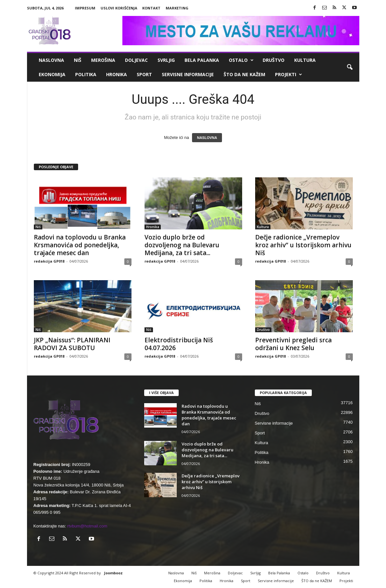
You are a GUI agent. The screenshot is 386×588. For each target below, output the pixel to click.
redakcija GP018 (49, 261)
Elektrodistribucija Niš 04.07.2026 (179, 344)
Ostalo (241, 60)
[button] (350, 67)
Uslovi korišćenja (119, 8)
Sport (144, 74)
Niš (78, 60)
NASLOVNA (207, 138)
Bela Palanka (202, 60)
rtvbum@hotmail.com (87, 526)
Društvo (274, 60)
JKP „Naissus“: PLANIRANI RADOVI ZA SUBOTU (72, 344)
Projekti (289, 75)
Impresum (85, 8)
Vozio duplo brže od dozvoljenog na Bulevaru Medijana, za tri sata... (182, 245)
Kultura (305, 60)
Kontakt (151, 8)
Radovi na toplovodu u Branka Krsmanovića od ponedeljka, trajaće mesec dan (80, 245)
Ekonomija (52, 74)
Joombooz (113, 573)
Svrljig (166, 60)
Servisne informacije (188, 74)
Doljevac (136, 60)
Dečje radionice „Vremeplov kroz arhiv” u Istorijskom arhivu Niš (303, 245)
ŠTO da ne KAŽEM (244, 74)
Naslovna (51, 60)
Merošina (103, 60)
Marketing (177, 8)
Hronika (117, 74)
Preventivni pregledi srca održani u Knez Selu (293, 344)
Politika (86, 74)
